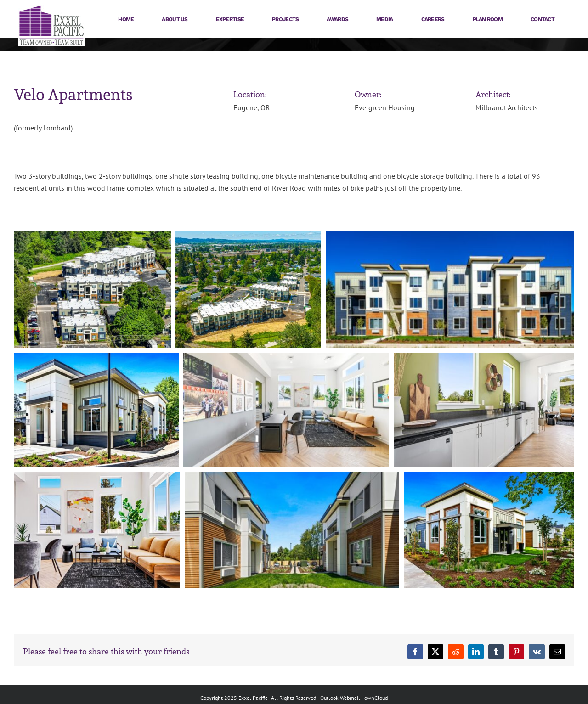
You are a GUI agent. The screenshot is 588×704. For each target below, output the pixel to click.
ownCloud (376, 698)
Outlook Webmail (340, 698)
